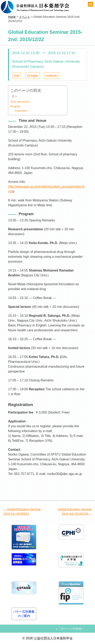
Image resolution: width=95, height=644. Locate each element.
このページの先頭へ (71, 629)
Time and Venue (20, 102)
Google (33, 76)
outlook (52, 76)
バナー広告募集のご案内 (24, 614)
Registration (21, 111)
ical (17, 76)
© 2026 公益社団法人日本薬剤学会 (47, 638)
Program (15, 106)
